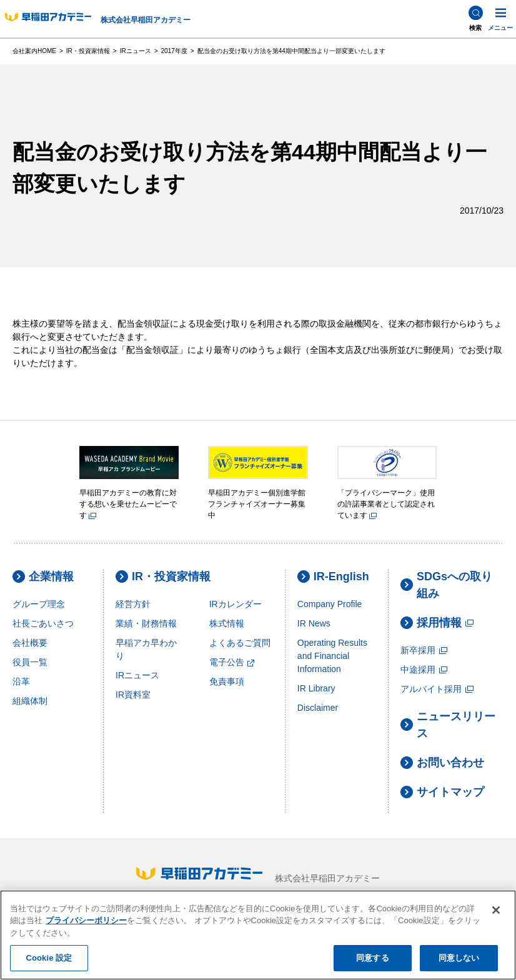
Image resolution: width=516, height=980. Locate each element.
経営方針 (133, 604)
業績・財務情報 (146, 623)
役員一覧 (30, 662)
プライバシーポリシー (86, 920)
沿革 (21, 681)
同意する (373, 958)
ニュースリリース (448, 725)
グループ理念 (39, 604)
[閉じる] (496, 910)
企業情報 (43, 577)
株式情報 (227, 623)
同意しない (459, 958)
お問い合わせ (442, 763)
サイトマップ (442, 792)
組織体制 (30, 701)
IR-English (333, 577)
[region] (258, 935)
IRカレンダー (236, 604)
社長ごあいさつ (43, 623)
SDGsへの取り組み (446, 585)
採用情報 (437, 623)
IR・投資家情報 (163, 577)
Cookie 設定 (49, 958)
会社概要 (30, 643)
